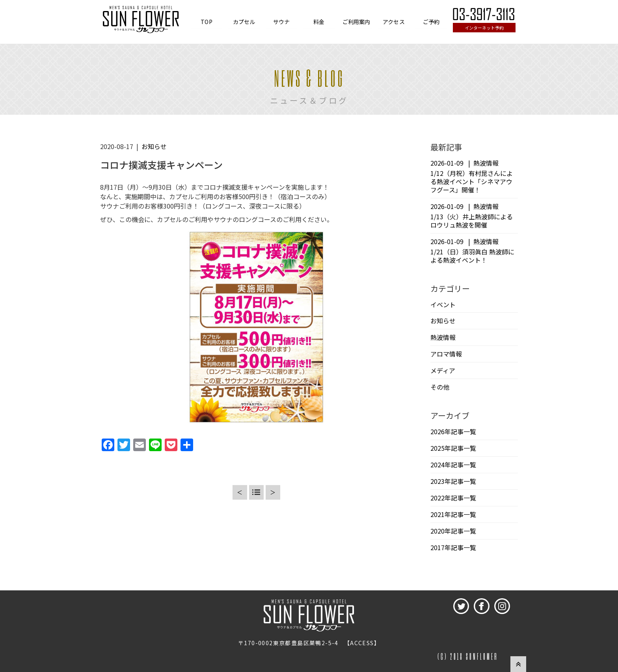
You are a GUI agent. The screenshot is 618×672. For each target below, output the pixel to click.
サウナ (281, 22)
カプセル (244, 22)
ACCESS (362, 643)
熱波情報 (443, 337)
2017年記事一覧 (453, 547)
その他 (440, 387)
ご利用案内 (356, 22)
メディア (443, 370)
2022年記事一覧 (453, 498)
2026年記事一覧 (453, 431)
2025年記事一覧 (453, 448)
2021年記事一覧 (453, 514)
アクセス (394, 22)
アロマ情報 (446, 354)
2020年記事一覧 (453, 531)
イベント (443, 304)
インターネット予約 (484, 28)
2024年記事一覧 (453, 465)
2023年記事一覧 (453, 481)
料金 (319, 22)
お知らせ (154, 146)
